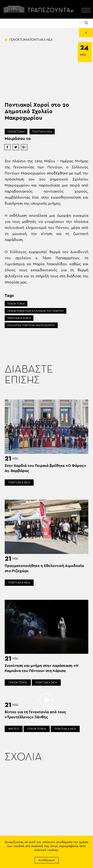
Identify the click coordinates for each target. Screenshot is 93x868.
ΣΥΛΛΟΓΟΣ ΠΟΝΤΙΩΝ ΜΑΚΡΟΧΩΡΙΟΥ (31, 325)
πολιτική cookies (46, 850)
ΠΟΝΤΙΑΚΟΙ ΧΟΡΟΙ (19, 318)
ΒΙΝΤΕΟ (14, 729)
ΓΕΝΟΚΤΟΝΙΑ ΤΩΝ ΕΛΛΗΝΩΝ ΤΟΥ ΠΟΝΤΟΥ (36, 311)
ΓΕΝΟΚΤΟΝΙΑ (16, 132)
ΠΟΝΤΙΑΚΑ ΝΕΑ (42, 132)
